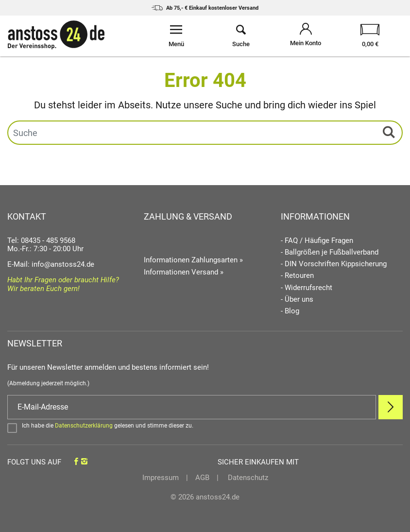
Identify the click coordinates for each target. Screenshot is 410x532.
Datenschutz (247, 478)
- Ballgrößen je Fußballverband (330, 252)
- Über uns (297, 300)
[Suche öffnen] (241, 36)
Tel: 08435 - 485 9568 (41, 240)
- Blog (290, 311)
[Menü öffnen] (176, 36)
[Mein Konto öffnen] (306, 36)
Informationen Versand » (184, 272)
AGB (202, 478)
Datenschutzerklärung (84, 426)
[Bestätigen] (205, 428)
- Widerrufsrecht (307, 288)
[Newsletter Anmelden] (391, 407)
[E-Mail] (192, 407)
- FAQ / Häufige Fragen (317, 241)
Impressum (161, 478)
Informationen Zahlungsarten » (193, 260)
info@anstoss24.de (63, 264)
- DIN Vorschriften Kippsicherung (334, 264)
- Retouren (297, 276)
